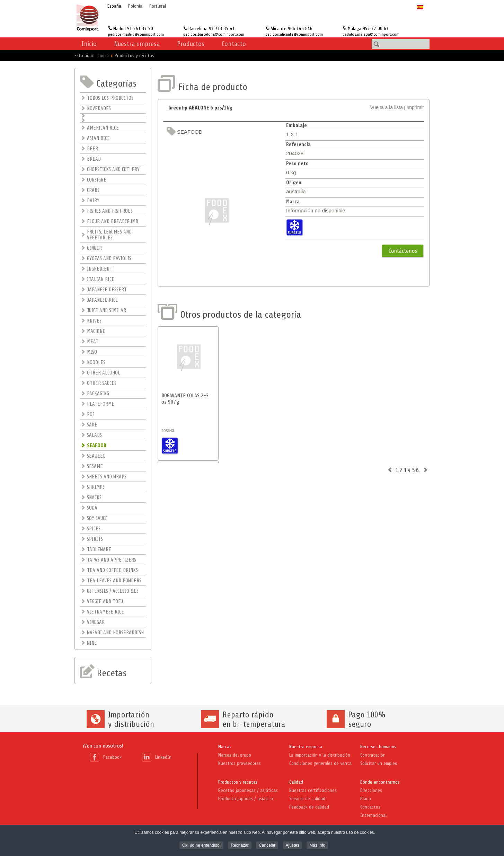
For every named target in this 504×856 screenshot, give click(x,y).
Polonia (135, 6)
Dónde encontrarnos (380, 782)
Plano (366, 799)
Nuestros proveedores (240, 763)
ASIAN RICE (98, 138)
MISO (92, 352)
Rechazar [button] (240, 846)
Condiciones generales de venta (320, 763)
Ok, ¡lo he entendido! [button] (201, 846)
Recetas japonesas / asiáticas (248, 790)
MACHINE (96, 331)
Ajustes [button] (293, 846)
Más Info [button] (317, 846)
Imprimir (415, 107)
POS (91, 414)
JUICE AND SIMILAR (107, 311)
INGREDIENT (100, 269)
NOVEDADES (99, 109)
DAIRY (93, 201)
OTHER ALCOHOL (104, 373)
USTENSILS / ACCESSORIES (113, 591)
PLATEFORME (101, 404)
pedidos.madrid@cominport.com (136, 34)
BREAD (94, 159)
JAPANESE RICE (103, 300)
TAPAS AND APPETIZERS (112, 560)
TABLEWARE (99, 550)
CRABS (93, 190)
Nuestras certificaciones (313, 790)
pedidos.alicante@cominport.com (294, 34)
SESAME (95, 466)
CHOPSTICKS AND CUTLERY (113, 170)
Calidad (296, 782)
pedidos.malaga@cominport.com (371, 34)
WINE (92, 643)
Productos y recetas (238, 782)
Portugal (158, 6)
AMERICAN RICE (103, 128)
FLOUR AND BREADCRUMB (113, 222)
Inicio (89, 44)
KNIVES (94, 321)
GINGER (94, 248)
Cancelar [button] (267, 846)
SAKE (92, 425)
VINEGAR (96, 622)
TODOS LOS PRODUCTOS (110, 98)
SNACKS (94, 498)
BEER (92, 149)
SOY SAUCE (97, 518)
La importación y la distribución (320, 755)
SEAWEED (96, 456)
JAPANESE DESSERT (107, 290)
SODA (92, 508)
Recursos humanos (378, 747)
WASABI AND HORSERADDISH (115, 633)
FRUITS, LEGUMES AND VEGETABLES (109, 235)
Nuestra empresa (306, 747)
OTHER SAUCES (102, 383)
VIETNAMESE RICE (105, 612)
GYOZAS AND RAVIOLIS (109, 259)
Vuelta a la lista (386, 107)
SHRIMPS (96, 487)
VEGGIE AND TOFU (105, 602)
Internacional (373, 815)
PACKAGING (98, 394)
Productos (191, 44)
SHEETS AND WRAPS (107, 477)
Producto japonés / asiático (246, 799)
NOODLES (96, 363)
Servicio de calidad (307, 799)
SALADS (94, 435)
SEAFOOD (97, 446)
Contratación (373, 755)
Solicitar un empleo (379, 763)
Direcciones (371, 790)
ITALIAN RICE (101, 279)
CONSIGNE (97, 180)
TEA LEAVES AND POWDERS (114, 581)
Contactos (370, 807)
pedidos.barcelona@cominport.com (214, 34)
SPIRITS (95, 539)
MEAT (93, 342)
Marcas (225, 747)
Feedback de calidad (309, 807)
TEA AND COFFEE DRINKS (112, 570)
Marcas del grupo (235, 755)
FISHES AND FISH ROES (110, 211)
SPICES (94, 529)
